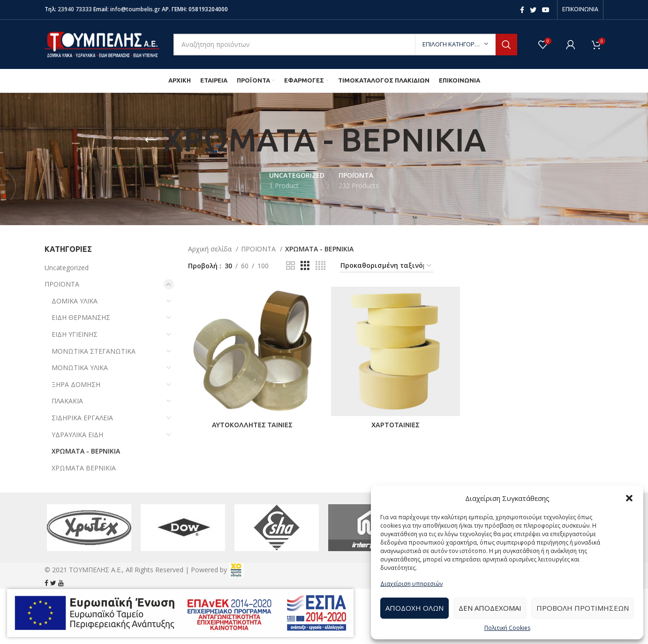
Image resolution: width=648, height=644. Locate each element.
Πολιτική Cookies (507, 628)
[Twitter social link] (533, 10)
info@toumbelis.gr (135, 9)
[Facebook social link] (522, 10)
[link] (236, 570)
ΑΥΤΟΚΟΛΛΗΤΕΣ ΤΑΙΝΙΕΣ (252, 425)
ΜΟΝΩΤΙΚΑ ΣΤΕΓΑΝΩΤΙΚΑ (94, 351)
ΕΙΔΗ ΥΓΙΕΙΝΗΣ (75, 334)
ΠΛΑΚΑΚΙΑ (67, 401)
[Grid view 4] (320, 266)
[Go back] (151, 140)
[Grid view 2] (290, 266)
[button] (629, 498)
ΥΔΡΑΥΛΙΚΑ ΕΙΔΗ (77, 435)
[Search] (345, 45)
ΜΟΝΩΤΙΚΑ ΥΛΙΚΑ (80, 367)
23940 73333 (75, 9)
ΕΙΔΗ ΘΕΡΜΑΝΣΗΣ (81, 317)
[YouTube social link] (546, 10)
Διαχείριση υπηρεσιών (411, 584)
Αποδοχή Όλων (414, 608)
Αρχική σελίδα (211, 249)
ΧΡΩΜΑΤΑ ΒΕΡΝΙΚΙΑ (84, 468)
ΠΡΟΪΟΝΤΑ (62, 284)
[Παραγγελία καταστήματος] (386, 266)
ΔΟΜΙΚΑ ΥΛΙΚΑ (75, 301)
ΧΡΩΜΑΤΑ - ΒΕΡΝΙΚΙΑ (86, 451)
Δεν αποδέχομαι (490, 608)
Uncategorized (67, 268)
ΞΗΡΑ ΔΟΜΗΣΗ (76, 384)
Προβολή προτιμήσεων (583, 608)
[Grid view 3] (305, 266)
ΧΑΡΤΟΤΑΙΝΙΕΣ (396, 425)
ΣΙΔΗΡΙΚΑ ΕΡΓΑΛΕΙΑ (82, 418)
